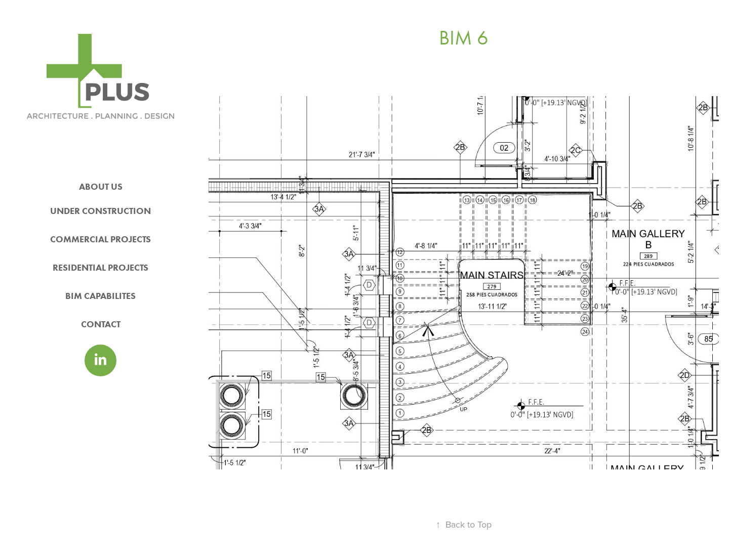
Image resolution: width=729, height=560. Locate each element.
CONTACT (101, 324)
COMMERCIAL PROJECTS (100, 239)
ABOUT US (101, 187)
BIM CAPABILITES (100, 296)
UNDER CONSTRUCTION (100, 211)
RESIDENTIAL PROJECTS (100, 268)
